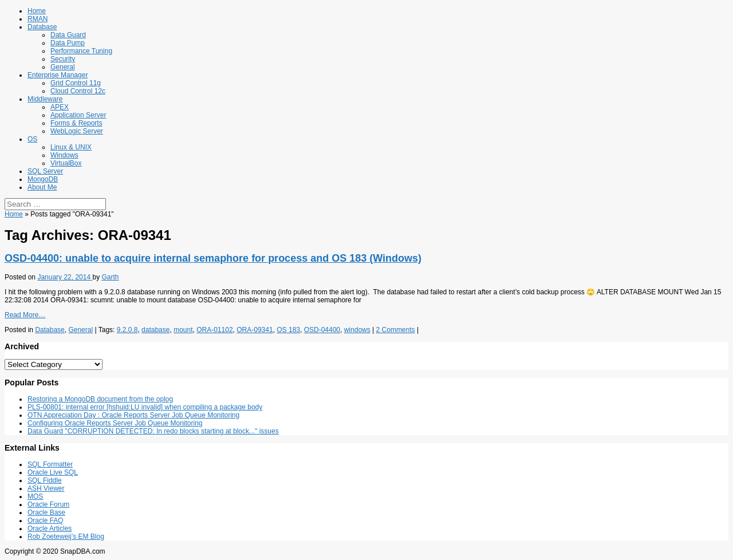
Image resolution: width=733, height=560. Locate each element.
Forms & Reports (76, 123)
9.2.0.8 (127, 330)
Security (63, 59)
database (155, 330)
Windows (64, 155)
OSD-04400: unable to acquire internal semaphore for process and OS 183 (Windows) (213, 258)
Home (37, 11)
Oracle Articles (50, 529)
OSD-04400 (322, 330)
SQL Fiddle (45, 480)
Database (42, 27)
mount (183, 330)
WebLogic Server (77, 131)
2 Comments (396, 330)
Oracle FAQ (46, 520)
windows (357, 330)
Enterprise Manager (58, 75)
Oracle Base (46, 512)
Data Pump (68, 43)
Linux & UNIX (71, 147)
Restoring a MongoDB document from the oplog (100, 399)
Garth (110, 277)
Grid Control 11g (76, 83)
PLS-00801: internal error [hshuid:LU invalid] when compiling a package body (145, 407)
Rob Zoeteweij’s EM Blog (66, 537)
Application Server (78, 115)
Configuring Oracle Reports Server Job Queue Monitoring (115, 423)
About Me (42, 187)
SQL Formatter (50, 464)
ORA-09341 (255, 330)
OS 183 (288, 330)
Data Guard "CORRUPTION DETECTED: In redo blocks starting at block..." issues (153, 431)
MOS (35, 496)
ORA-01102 (214, 330)
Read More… (25, 315)
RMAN (38, 19)
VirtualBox (66, 163)
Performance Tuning (81, 51)
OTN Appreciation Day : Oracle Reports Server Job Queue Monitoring (133, 415)
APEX (60, 107)
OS (32, 139)
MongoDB (43, 179)
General (63, 67)
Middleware (45, 99)
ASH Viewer (46, 488)
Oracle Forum (48, 504)
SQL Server (45, 171)
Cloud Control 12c (78, 91)
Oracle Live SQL (53, 472)
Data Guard (68, 35)
